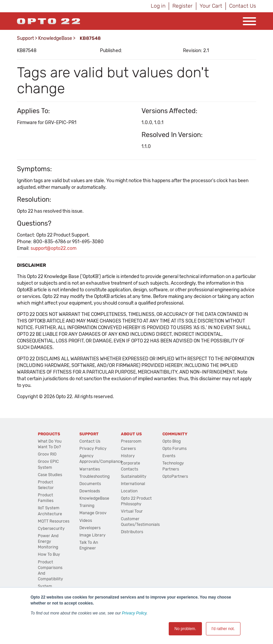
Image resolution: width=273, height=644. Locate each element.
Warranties (90, 469)
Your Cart (211, 6)
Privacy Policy (134, 613)
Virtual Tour (132, 511)
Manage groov (93, 513)
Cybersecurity (51, 529)
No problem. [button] (185, 629)
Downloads (90, 491)
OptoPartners (175, 476)
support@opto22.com (53, 248)
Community (175, 434)
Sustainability (134, 476)
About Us (131, 434)
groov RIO (47, 454)
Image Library (92, 535)
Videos (86, 521)
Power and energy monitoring (48, 541)
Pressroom (131, 441)
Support (25, 38)
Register (182, 6)
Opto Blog (172, 441)
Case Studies (50, 475)
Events (169, 456)
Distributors (132, 532)
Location (129, 491)
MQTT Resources (54, 521)
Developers (90, 528)
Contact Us (243, 6)
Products (49, 434)
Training (87, 506)
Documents (90, 484)
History (128, 456)
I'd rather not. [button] (223, 629)
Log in (158, 6)
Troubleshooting (94, 476)
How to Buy (49, 554)
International (133, 484)
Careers (128, 449)
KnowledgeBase (55, 38)
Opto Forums (175, 449)
